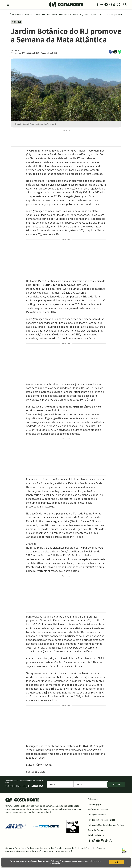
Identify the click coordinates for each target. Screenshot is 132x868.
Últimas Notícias (16, 15)
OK (117, 863)
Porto (76, 15)
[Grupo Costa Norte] (46, 826)
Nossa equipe (94, 804)
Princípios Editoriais (97, 815)
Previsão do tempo (33, 15)
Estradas (46, 15)
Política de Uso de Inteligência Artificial (106, 825)
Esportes (94, 15)
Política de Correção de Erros (102, 820)
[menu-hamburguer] (8, 4)
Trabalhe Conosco (96, 830)
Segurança (84, 15)
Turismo (110, 15)
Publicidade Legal (96, 835)
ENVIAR (116, 784)
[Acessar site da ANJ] (16, 826)
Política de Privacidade (60, 862)
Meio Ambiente (65, 15)
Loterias (119, 15)
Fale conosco (94, 799)
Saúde (103, 15)
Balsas (54, 15)
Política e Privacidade (98, 809)
